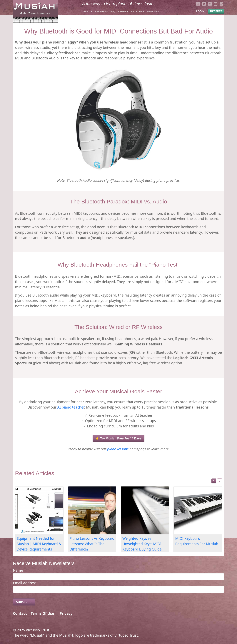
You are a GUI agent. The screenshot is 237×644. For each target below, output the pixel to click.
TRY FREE (216, 11)
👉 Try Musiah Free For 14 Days (118, 438)
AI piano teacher (71, 407)
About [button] (87, 12)
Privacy (66, 613)
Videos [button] (122, 12)
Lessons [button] (100, 12)
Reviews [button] (152, 12)
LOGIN (200, 11)
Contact (20, 613)
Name (18, 570)
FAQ (113, 12)
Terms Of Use (42, 613)
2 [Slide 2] (220, 481)
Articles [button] (137, 12)
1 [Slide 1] (214, 481)
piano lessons (118, 449)
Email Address (25, 583)
